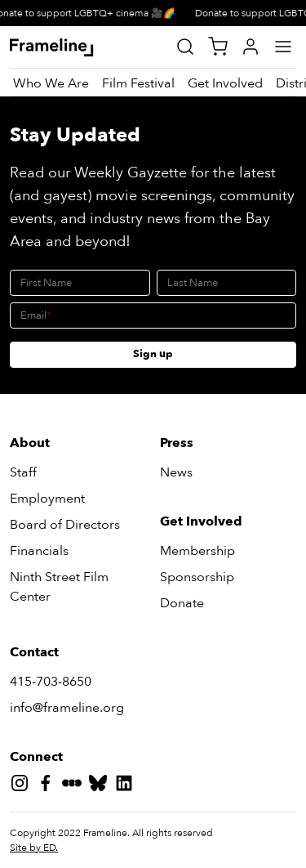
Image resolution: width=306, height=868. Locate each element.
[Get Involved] (225, 83)
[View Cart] (218, 47)
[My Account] (251, 47)
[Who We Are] (51, 83)
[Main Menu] (283, 47)
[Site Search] (185, 47)
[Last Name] (227, 283)
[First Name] (80, 283)
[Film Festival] (138, 83)
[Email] (153, 315)
